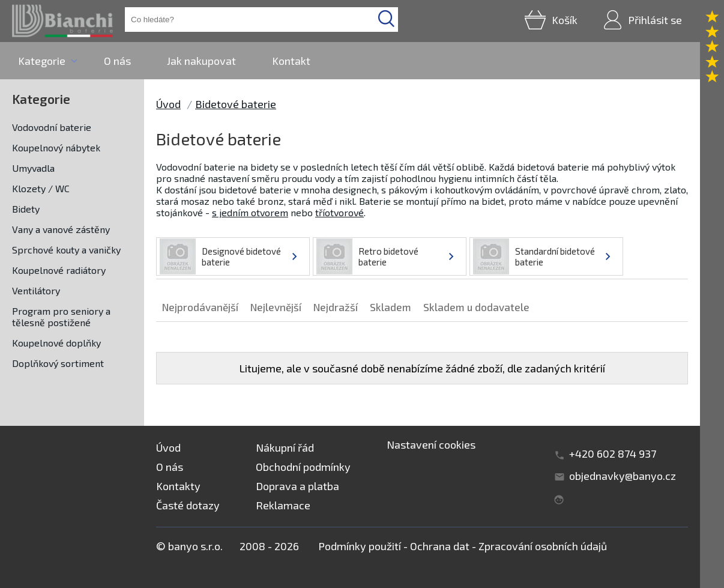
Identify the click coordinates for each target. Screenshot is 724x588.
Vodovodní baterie (52, 127)
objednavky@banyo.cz (623, 476)
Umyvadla (33, 168)
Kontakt (291, 61)
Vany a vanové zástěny (61, 229)
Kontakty (178, 486)
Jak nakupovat (201, 61)
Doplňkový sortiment (58, 363)
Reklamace (283, 505)
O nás (117, 61)
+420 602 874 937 (613, 453)
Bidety (26, 209)
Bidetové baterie (236, 104)
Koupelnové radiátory (59, 270)
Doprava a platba (297, 486)
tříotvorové (339, 212)
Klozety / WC (41, 188)
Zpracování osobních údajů (543, 546)
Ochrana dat (440, 546)
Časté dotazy (188, 505)
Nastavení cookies (431, 444)
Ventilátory (36, 290)
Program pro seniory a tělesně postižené (61, 317)
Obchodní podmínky (303, 467)
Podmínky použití (360, 546)
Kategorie (42, 61)
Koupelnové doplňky (56, 343)
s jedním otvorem (250, 212)
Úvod (168, 104)
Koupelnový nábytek (56, 147)
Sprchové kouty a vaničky (66, 250)
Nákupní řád (285, 447)
